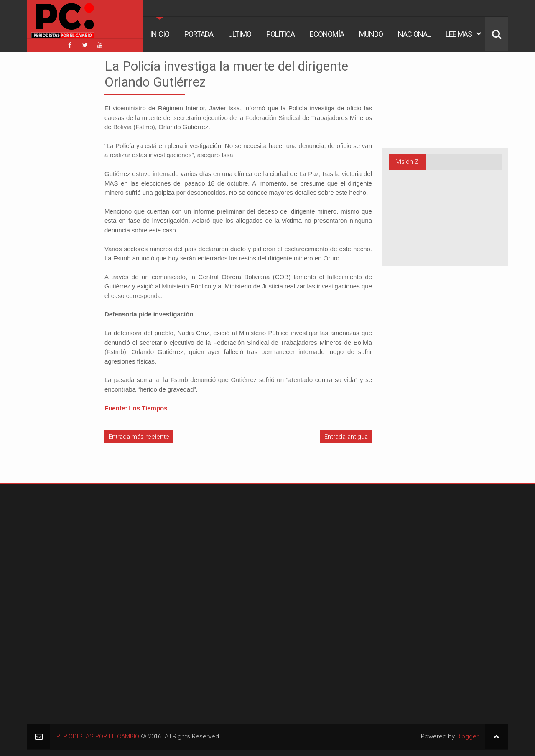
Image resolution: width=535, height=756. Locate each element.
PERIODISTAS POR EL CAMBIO (98, 736)
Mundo (371, 34)
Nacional (414, 34)
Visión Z (407, 162)
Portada (199, 34)
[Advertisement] (52, 183)
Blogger (467, 736)
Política (280, 34)
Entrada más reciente (139, 437)
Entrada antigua (346, 437)
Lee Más (459, 34)
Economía (327, 34)
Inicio (160, 34)
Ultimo (240, 34)
